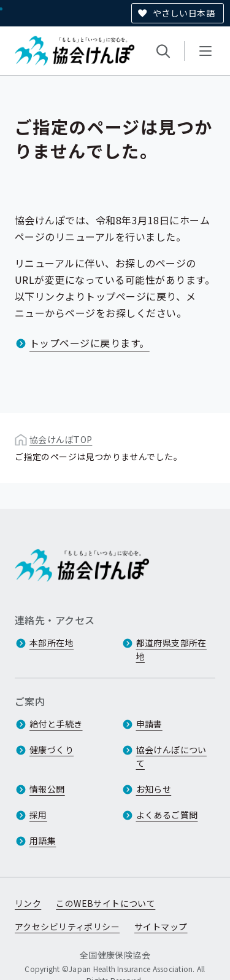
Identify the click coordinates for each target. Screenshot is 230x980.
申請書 (149, 724)
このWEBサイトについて (105, 904)
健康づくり (52, 750)
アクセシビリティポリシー (67, 927)
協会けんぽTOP (61, 439)
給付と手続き (56, 724)
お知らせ (154, 790)
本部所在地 (52, 643)
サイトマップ (161, 927)
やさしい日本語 (184, 13)
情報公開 (47, 790)
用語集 (43, 841)
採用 (38, 815)
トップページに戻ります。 (90, 343)
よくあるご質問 (167, 815)
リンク (28, 904)
